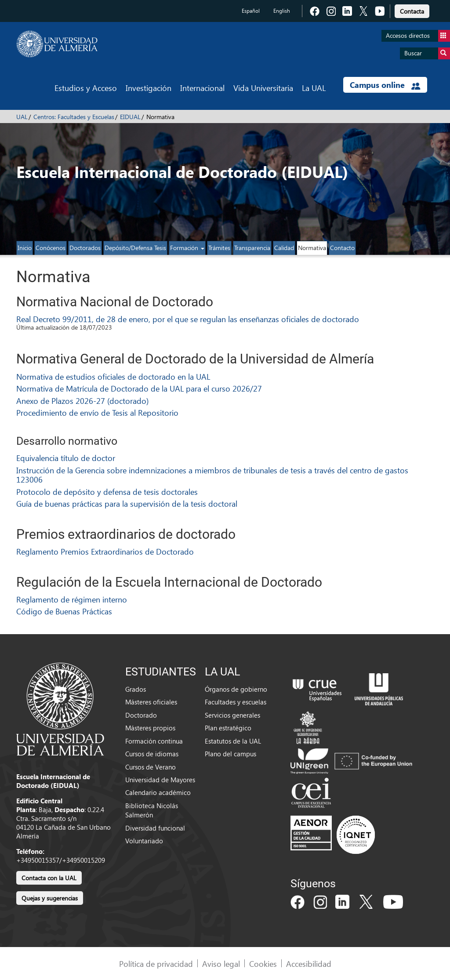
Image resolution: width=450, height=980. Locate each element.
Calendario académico (158, 792)
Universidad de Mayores (160, 780)
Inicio (25, 248)
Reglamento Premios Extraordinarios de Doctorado (105, 551)
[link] (412, 10)
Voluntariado (144, 841)
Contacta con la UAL (49, 878)
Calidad (284, 248)
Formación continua (154, 741)
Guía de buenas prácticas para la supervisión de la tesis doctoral (127, 503)
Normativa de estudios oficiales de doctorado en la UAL (113, 376)
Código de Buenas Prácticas (64, 611)
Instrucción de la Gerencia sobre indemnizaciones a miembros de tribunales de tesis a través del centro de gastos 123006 (212, 475)
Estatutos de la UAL (233, 741)
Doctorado (141, 715)
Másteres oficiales (151, 702)
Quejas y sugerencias (50, 898)
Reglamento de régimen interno (72, 599)
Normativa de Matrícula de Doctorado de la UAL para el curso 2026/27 (139, 388)
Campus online (385, 85)
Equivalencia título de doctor (66, 458)
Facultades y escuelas (236, 702)
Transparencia (252, 248)
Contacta (412, 11)
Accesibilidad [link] (309, 964)
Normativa (312, 248)
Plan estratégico (228, 728)
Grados (136, 689)
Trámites (219, 248)
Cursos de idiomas (152, 754)
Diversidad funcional (155, 828)
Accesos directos (418, 36)
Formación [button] (187, 248)
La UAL (314, 88)
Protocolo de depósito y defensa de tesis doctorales (107, 492)
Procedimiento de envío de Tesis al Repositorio (97, 412)
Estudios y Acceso (86, 88)
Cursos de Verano (151, 767)
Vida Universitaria (263, 88)
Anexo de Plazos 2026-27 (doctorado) (82, 401)
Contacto (342, 248)
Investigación (149, 88)
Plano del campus (230, 754)
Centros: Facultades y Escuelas (74, 117)
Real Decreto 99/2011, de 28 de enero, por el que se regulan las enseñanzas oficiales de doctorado (188, 319)
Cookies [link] (263, 964)
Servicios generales (232, 715)
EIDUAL (130, 117)
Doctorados (85, 248)
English (282, 11)
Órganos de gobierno (236, 689)
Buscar (427, 53)
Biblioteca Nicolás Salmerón (152, 810)
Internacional (202, 88)
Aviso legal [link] (221, 964)
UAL (22, 117)
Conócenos (51, 248)
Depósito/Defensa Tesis (135, 248)
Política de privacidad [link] (156, 964)
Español (251, 11)
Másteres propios (150, 728)
